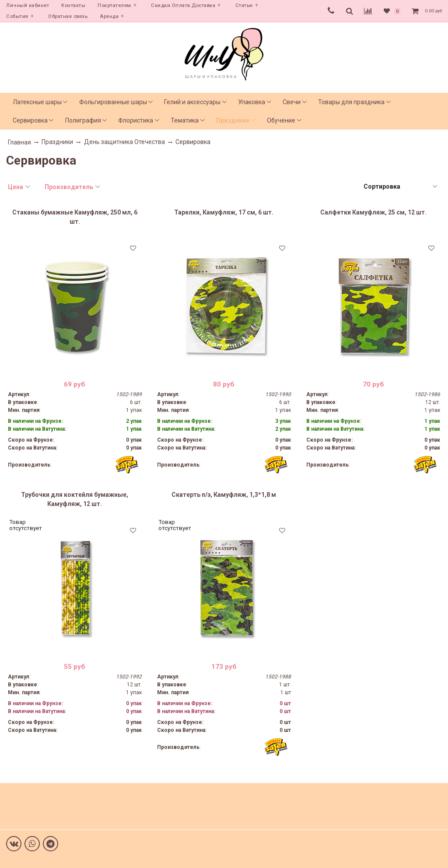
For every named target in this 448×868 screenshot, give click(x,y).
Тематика (185, 120)
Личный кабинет (28, 5)
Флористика (136, 120)
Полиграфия (83, 120)
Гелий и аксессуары (192, 102)
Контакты (73, 5)
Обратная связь (68, 16)
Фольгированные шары (113, 102)
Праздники (233, 120)
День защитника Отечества (124, 142)
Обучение (281, 120)
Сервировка (30, 120)
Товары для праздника (351, 102)
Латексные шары (37, 102)
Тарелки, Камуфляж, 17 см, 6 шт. (224, 212)
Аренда (109, 16)
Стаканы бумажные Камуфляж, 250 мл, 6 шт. (75, 217)
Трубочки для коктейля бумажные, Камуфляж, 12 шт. (75, 499)
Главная (19, 142)
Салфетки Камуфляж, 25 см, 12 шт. (373, 212)
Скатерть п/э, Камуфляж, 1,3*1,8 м (224, 495)
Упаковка (252, 102)
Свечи (292, 102)
